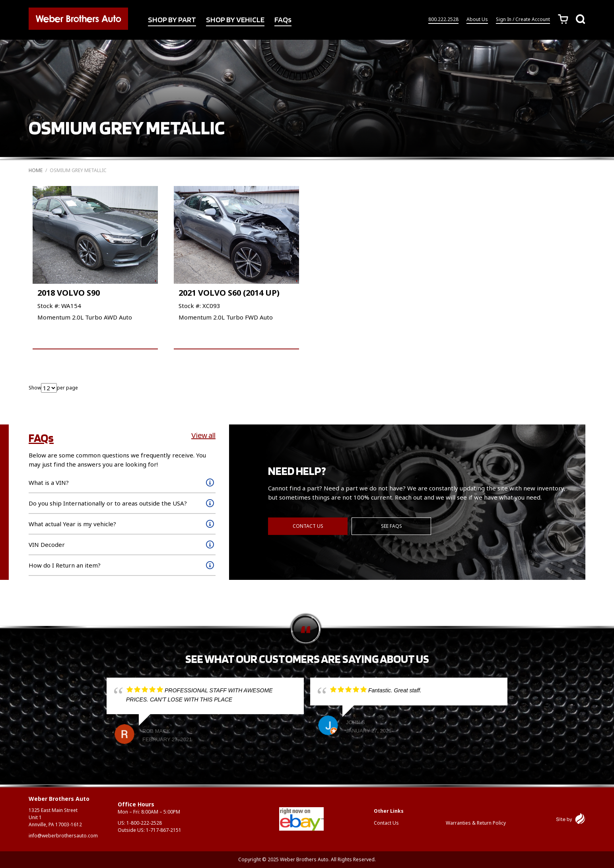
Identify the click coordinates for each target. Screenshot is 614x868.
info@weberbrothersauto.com (63, 836)
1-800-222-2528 (144, 823)
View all (203, 435)
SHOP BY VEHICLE (235, 19)
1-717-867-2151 (164, 830)
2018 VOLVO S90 (69, 293)
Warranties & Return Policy (476, 823)
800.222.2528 (443, 19)
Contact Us (308, 526)
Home (36, 170)
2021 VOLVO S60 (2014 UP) (229, 293)
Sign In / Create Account (523, 19)
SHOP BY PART (172, 19)
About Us (477, 19)
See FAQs (392, 526)
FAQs (283, 19)
